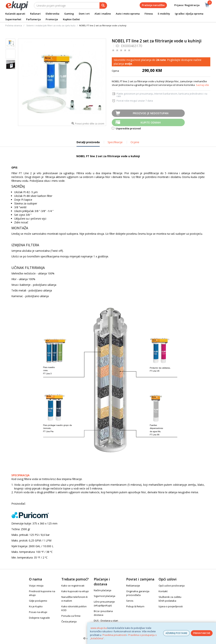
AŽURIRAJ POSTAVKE (176, 633)
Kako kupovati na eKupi (75, 591)
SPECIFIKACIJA (20, 475)
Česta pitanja (69, 621)
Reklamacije (133, 586)
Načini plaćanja (103, 590)
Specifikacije (115, 142)
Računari (35, 14)
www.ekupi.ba (99, 628)
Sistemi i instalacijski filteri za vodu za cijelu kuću (51, 25)
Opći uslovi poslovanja (172, 586)
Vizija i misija (36, 586)
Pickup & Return (135, 606)
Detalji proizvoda (88, 144)
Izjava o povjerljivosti (171, 606)
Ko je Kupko (36, 606)
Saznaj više (202, 85)
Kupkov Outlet (71, 19)
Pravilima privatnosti (114, 635)
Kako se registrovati (73, 586)
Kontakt (163, 591)
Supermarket (13, 19)
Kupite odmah (151, 122)
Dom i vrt (84, 14)
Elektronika (52, 14)
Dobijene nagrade (39, 618)
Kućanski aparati (15, 14)
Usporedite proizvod (126, 128)
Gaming (69, 14)
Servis (130, 601)
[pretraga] (103, 5)
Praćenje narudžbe (153, 5)
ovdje (128, 64)
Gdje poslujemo (38, 601)
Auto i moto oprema (128, 14)
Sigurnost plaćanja (104, 596)
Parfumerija (33, 19)
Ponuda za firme (71, 616)
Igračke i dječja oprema (189, 14)
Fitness (149, 14)
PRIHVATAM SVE (202, 633)
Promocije (52, 19)
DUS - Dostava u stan (106, 621)
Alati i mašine (103, 14)
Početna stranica (14, 25)
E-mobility (164, 14)
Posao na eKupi (38, 612)
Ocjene (135, 142)
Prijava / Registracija (184, 5)
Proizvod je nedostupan (151, 113)
